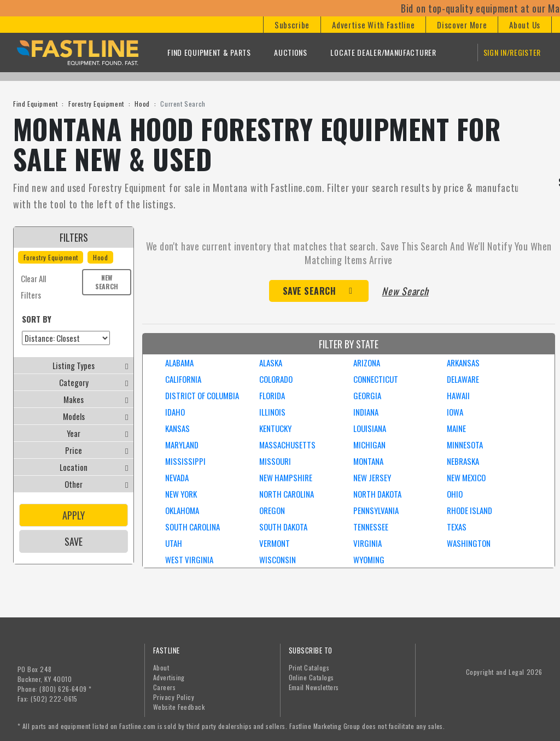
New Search (107, 282)
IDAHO (175, 412)
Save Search (310, 291)
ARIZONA (367, 363)
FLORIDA (272, 395)
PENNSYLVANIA (376, 510)
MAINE (456, 428)
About (161, 667)
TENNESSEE (371, 527)
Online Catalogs (311, 677)
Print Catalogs (309, 667)
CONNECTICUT (376, 379)
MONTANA (368, 461)
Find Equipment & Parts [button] (209, 52)
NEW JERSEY (372, 477)
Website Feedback (179, 707)
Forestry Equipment (96, 104)
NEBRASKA (463, 461)
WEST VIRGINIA (189, 559)
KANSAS (177, 428)
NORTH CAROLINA (287, 494)
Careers (164, 687)
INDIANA (366, 412)
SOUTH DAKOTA (283, 527)
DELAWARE (463, 379)
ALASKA (271, 363)
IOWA (455, 412)
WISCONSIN (278, 559)
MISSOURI (275, 461)
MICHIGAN (369, 445)
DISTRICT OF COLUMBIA (202, 395)
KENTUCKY (275, 428)
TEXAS (457, 527)
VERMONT (275, 543)
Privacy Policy (174, 697)
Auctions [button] (291, 52)
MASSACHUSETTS (287, 445)
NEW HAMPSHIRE (286, 477)
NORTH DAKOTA (377, 494)
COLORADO (276, 379)
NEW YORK (181, 494)
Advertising (169, 677)
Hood (142, 104)
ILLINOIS (272, 412)
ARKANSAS (463, 363)
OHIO (455, 494)
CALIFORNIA (183, 379)
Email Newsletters (314, 687)
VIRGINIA (367, 543)
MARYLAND (182, 445)
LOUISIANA (370, 428)
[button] (292, 25)
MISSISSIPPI (185, 461)
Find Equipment (35, 104)
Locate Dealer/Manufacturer (383, 52)
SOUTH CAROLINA (192, 527)
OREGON (272, 510)
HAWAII (458, 395)
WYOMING (369, 559)
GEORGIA (367, 395)
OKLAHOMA (182, 510)
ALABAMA (179, 363)
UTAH (174, 543)
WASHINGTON (469, 543)
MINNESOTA (465, 445)
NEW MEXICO (466, 477)
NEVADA (177, 477)
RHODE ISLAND (469, 510)
